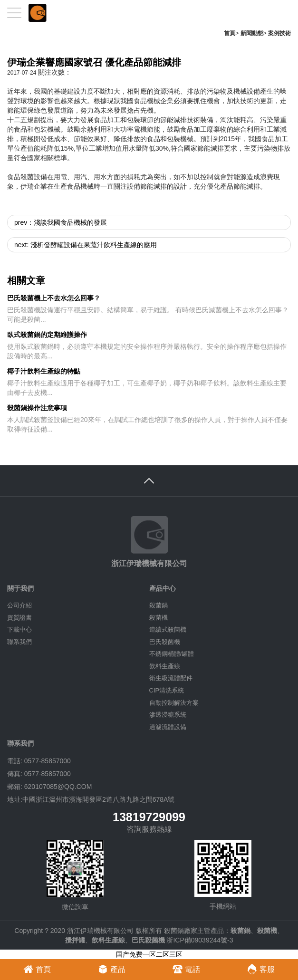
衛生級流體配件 (171, 678)
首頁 (230, 33)
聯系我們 (19, 642)
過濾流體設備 (168, 727)
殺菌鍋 (159, 605)
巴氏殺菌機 (165, 642)
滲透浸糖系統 (168, 715)
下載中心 (19, 629)
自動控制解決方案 (174, 703)
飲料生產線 (165, 666)
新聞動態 (252, 33)
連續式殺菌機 (168, 629)
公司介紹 (19, 605)
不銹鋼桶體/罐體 (172, 654)
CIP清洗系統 (167, 690)
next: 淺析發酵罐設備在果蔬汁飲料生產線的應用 (86, 245)
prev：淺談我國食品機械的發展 (61, 222)
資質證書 (19, 618)
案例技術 (279, 33)
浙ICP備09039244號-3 (200, 940)
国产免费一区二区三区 (149, 954)
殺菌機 (159, 618)
